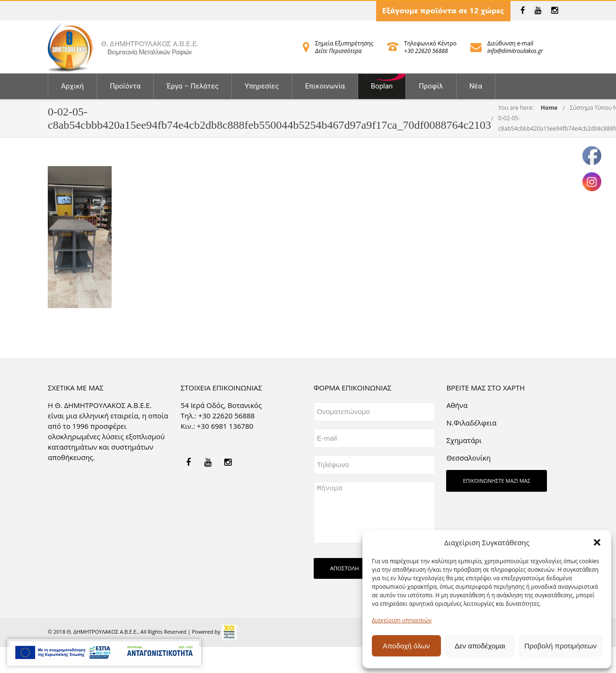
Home (549, 108)
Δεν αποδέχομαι (480, 646)
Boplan (382, 86)
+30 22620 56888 (426, 51)
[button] (597, 542)
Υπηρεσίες (262, 86)
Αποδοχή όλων (406, 646)
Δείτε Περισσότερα (338, 51)
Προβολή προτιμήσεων (560, 646)
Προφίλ (431, 86)
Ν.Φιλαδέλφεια (471, 423)
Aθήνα (457, 405)
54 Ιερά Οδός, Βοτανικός (221, 405)
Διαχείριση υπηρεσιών (402, 620)
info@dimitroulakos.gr (515, 51)
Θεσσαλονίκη (468, 458)
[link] (523, 10)
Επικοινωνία (325, 86)
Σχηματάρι (464, 440)
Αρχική (72, 86)
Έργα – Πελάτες (193, 86)
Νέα (476, 86)
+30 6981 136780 (225, 426)
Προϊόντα (125, 86)
